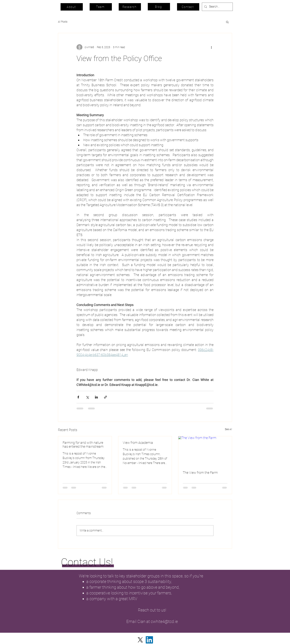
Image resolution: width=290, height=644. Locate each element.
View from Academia (138, 443)
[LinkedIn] (149, 640)
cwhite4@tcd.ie (164, 622)
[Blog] (159, 7)
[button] (227, 22)
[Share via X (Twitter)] (87, 397)
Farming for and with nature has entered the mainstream (83, 445)
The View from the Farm (200, 473)
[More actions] (211, 47)
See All (228, 429)
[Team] (101, 7)
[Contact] (188, 7)
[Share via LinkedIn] (96, 397)
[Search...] (217, 7)
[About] (72, 7)
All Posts (63, 22)
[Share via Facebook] (78, 397)
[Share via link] (105, 397)
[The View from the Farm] (205, 451)
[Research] (130, 7)
